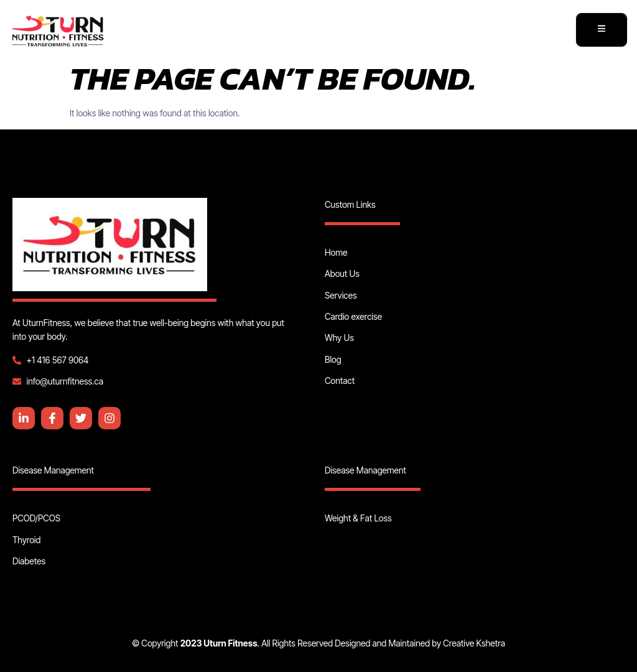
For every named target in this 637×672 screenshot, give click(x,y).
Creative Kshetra (474, 643)
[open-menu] (602, 30)
